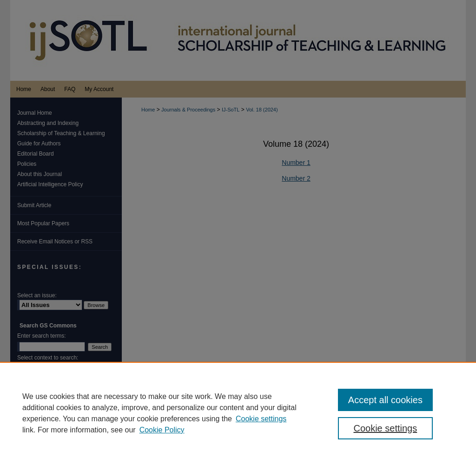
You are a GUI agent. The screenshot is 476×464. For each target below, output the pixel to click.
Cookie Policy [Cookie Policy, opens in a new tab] (162, 430)
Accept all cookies (385, 400)
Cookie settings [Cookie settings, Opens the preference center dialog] (385, 428)
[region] (238, 413)
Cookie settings (261, 419)
